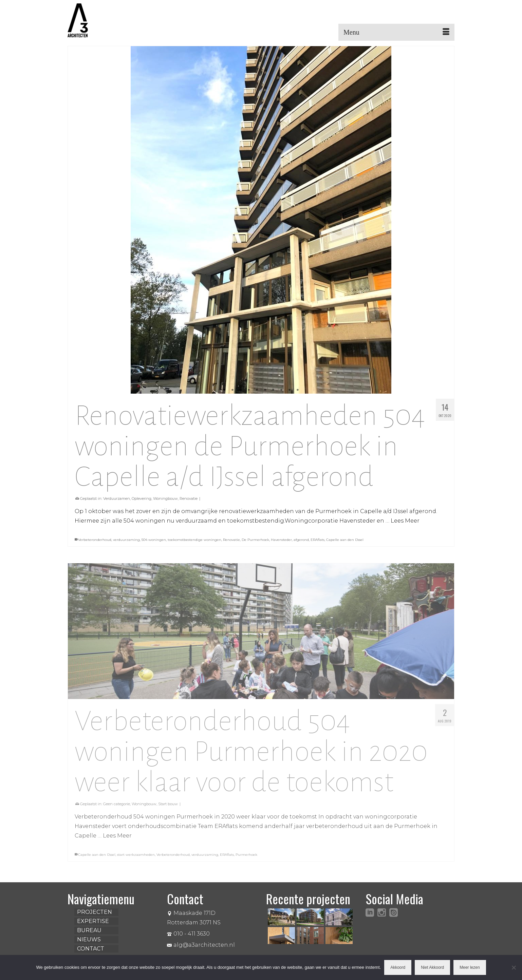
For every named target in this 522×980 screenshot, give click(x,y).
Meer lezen (470, 967)
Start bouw (168, 807)
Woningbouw (165, 498)
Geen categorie (117, 807)
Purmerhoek (246, 858)
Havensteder (281, 540)
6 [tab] (265, 390)
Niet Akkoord (432, 967)
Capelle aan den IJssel (345, 540)
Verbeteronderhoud (95, 540)
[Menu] (396, 32)
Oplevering (142, 498)
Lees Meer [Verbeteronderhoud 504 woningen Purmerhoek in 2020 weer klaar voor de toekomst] (117, 839)
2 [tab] (232, 390)
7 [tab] (273, 390)
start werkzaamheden (136, 858)
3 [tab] (241, 390)
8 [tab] (281, 390)
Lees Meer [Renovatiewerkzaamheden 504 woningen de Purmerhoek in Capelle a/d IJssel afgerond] (405, 521)
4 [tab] (249, 390)
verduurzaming (126, 540)
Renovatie (189, 498)
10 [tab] (298, 390)
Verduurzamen (117, 498)
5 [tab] (257, 390)
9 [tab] (290, 390)
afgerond (301, 540)
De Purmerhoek (255, 540)
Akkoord (398, 967)
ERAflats (318, 540)
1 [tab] (224, 390)
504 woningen (154, 540)
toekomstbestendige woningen (194, 540)
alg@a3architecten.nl (201, 945)
